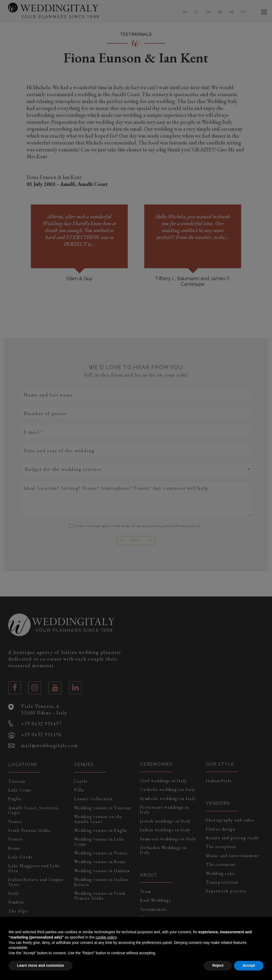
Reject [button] (218, 965)
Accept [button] (249, 965)
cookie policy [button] (106, 937)
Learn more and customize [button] (41, 965)
